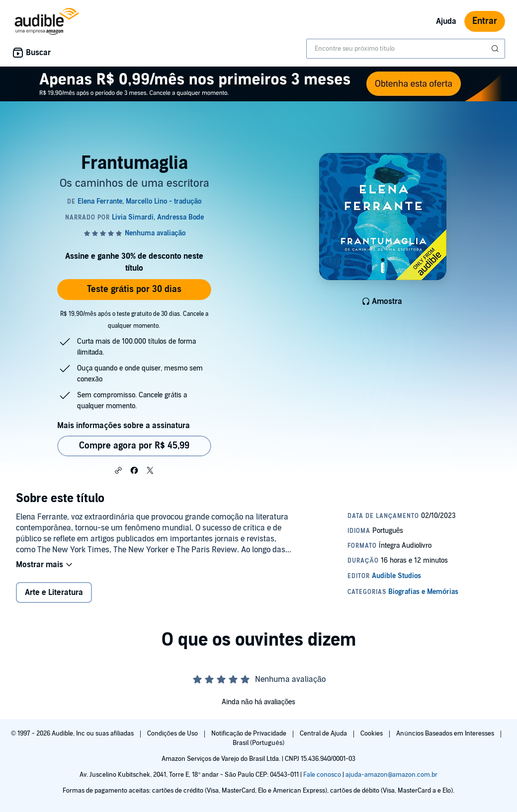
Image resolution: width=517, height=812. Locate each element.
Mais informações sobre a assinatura (124, 426)
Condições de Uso (173, 734)
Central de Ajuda (324, 734)
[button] (118, 470)
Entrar (485, 21)
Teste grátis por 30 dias (134, 289)
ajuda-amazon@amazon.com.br (391, 775)
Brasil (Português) (258, 743)
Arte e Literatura (54, 592)
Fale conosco (322, 775)
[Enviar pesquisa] (496, 49)
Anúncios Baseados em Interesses (446, 734)
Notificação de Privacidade (250, 734)
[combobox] (406, 49)
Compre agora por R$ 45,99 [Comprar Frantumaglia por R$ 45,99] (134, 446)
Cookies (372, 734)
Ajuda (446, 21)
